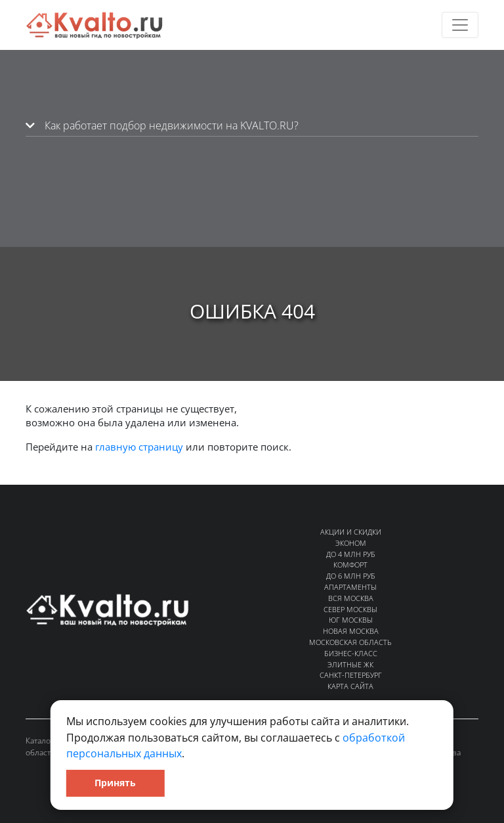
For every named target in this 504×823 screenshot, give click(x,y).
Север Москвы (350, 609)
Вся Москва (351, 598)
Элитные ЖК (350, 664)
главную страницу (139, 447)
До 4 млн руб (351, 554)
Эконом (351, 543)
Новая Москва (351, 631)
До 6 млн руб (351, 576)
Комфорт (350, 565)
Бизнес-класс (351, 653)
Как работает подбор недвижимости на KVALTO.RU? (162, 125)
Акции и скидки (351, 532)
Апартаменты (350, 587)
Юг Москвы (351, 620)
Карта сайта (350, 686)
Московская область (350, 642)
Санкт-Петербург (351, 675)
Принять (115, 783)
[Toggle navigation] (460, 25)
